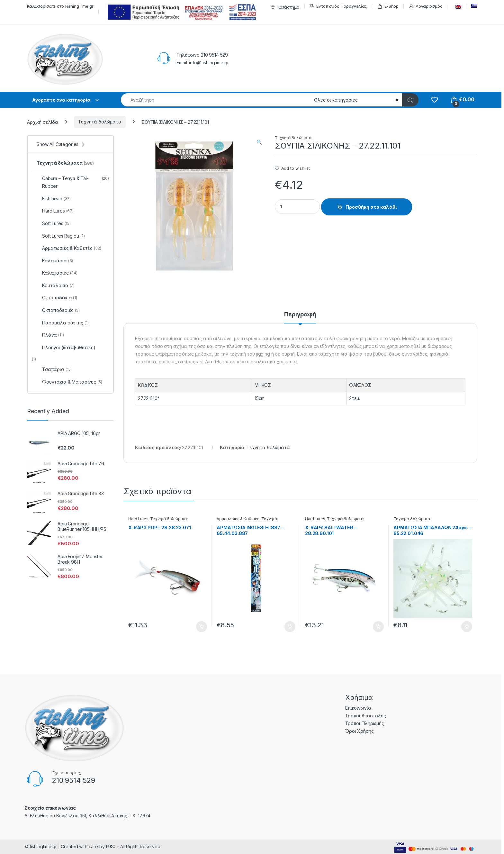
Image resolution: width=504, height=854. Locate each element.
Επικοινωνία (358, 708)
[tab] (300, 317)
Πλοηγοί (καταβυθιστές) (66, 348)
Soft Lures (54, 223)
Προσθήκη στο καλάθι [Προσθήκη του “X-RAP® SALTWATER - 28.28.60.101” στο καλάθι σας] (378, 627)
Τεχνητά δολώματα (100, 122)
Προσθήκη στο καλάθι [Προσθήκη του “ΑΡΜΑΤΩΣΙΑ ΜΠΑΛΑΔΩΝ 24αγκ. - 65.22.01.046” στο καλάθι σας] (467, 627)
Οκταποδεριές (58, 310)
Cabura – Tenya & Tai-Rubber (73, 182)
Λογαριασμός (425, 6)
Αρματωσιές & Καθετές (238, 519)
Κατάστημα (284, 7)
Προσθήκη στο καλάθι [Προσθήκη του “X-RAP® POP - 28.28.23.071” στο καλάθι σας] (202, 627)
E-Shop (388, 6)
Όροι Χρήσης (359, 731)
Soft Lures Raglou (61, 236)
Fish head (54, 199)
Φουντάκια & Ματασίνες (69, 382)
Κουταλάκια (56, 286)
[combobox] (216, 100)
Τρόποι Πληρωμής (365, 723)
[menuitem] (457, 7)
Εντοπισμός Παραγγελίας (338, 6)
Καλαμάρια (55, 261)
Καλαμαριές (57, 273)
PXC (111, 846)
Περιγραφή (300, 315)
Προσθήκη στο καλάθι (371, 207)
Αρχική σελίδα (43, 122)
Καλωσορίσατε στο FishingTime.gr (60, 6)
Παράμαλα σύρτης (63, 323)
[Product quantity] (297, 207)
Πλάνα (50, 335)
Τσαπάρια (54, 369)
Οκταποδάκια (57, 298)
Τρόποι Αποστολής (366, 716)
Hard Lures (138, 519)
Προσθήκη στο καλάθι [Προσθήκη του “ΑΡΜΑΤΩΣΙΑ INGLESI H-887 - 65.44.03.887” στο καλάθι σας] (290, 627)
